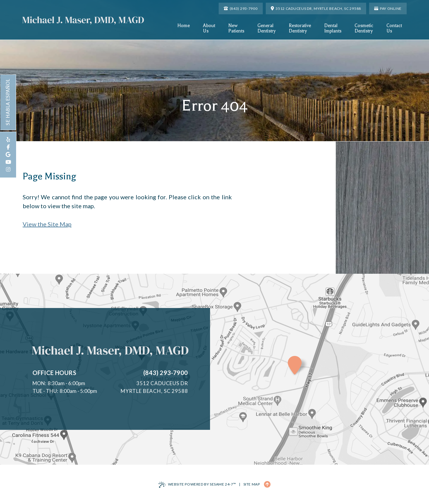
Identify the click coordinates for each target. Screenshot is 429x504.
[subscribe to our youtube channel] (8, 162)
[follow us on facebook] (8, 147)
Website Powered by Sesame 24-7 (197, 485)
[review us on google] (8, 155)
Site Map (252, 484)
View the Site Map (47, 224)
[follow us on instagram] (8, 170)
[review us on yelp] (8, 140)
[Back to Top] (267, 484)
